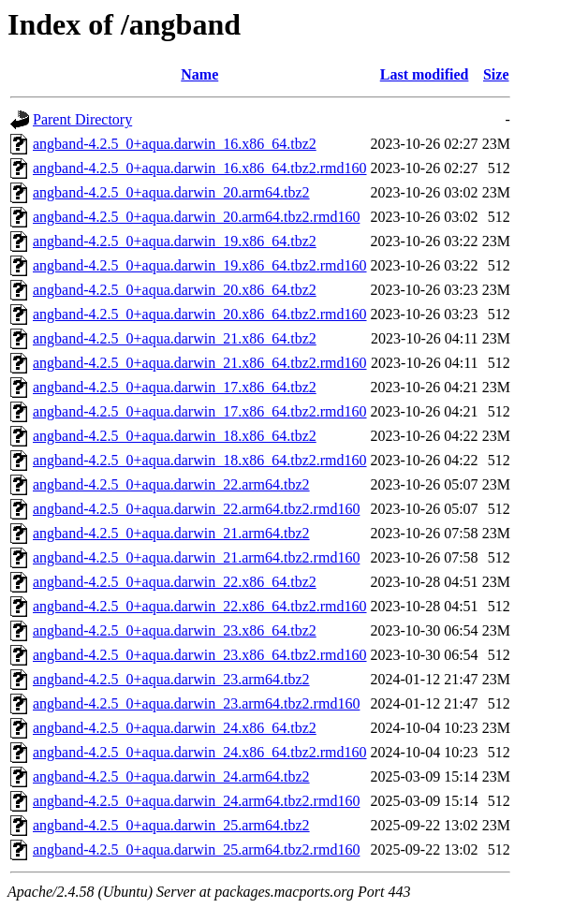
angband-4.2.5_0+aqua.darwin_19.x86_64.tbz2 (175, 241)
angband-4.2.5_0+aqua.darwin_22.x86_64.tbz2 (175, 582)
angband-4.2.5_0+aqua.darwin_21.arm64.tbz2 (171, 533)
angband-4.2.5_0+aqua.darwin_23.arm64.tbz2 (171, 679)
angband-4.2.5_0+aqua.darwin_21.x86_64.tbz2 (175, 338)
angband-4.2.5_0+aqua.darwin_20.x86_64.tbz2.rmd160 (200, 314)
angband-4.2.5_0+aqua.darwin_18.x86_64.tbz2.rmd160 (200, 460)
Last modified (425, 74)
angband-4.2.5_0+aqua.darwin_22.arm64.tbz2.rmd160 (196, 509)
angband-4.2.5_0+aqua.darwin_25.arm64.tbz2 (171, 825)
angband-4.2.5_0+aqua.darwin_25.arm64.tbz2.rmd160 (196, 849)
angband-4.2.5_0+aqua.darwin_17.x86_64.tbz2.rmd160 (200, 411)
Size (496, 74)
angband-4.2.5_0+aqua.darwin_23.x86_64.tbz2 (175, 630)
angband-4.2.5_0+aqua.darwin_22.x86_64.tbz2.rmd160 (200, 606)
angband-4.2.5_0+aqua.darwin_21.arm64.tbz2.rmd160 (196, 557)
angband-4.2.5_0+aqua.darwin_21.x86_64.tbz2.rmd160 (200, 363)
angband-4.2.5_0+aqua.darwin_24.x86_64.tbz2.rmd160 (200, 752)
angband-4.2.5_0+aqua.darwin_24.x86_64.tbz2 (175, 728)
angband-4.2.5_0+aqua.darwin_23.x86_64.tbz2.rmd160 (200, 655)
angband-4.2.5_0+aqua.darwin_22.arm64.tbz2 (171, 484)
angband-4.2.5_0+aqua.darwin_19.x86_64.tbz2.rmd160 (200, 265)
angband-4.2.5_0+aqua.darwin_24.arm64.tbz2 (171, 776)
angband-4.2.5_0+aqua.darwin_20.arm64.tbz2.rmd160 (196, 217)
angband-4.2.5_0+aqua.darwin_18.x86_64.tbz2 (175, 436)
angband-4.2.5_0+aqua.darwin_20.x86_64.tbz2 (175, 290)
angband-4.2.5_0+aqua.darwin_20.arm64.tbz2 (171, 192)
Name (199, 74)
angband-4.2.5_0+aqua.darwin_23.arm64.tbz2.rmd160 (196, 703)
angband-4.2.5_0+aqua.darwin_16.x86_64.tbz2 (175, 144)
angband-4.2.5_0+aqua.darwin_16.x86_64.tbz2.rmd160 (200, 168)
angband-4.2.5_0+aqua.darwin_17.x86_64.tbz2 (175, 387)
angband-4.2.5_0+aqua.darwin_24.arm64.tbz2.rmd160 (196, 801)
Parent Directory (82, 119)
